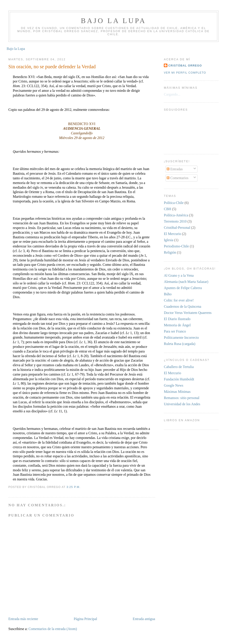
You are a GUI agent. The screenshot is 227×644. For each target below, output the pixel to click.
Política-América (176, 215)
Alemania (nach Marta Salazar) (186, 282)
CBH (167, 209)
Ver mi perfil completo (185, 73)
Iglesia (169, 240)
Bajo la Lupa (113, 21)
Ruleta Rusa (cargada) (180, 344)
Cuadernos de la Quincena (182, 306)
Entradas (175, 169)
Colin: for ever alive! (179, 300)
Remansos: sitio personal (182, 398)
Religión (170, 252)
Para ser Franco (175, 331)
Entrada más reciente (23, 619)
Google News (174, 385)
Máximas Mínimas (177, 392)
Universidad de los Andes (182, 404)
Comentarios (178, 178)
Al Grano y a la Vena (179, 275)
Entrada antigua (144, 619)
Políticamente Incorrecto (181, 338)
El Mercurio (172, 234)
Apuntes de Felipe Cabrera (183, 288)
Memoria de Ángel (177, 325)
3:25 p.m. (73, 487)
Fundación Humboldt (179, 379)
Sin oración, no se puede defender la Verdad (52, 67)
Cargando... (172, 94)
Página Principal (85, 619)
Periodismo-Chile (176, 246)
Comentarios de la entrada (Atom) (53, 629)
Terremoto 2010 (175, 221)
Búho (168, 294)
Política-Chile (174, 203)
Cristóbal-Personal (177, 228)
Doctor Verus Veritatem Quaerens (188, 313)
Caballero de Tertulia (179, 367)
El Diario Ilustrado (177, 319)
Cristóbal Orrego (185, 66)
